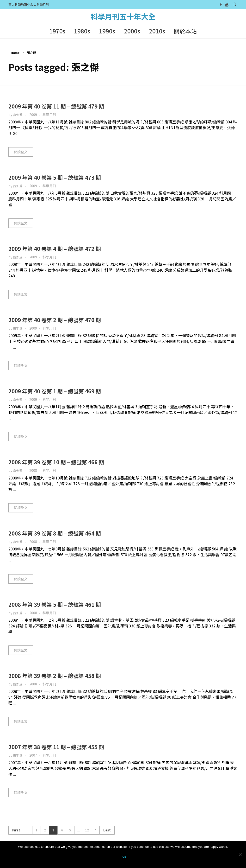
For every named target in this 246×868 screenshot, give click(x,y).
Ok (124, 857)
